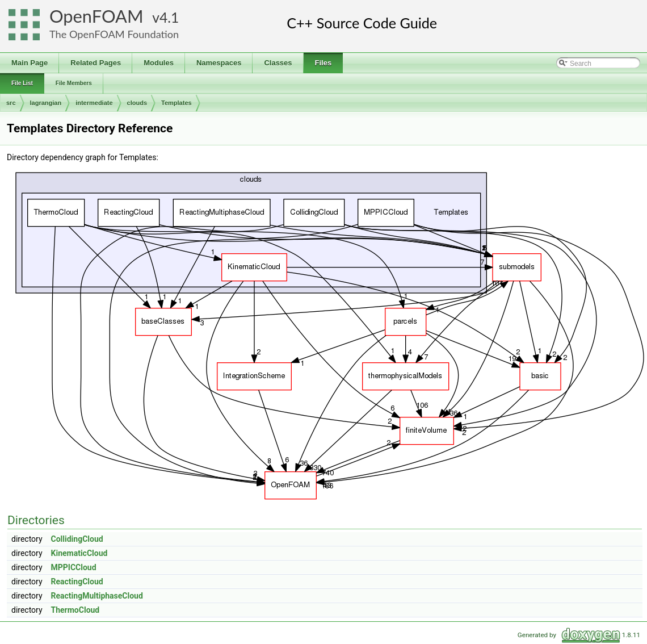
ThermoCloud (75, 610)
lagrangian (46, 103)
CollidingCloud (77, 539)
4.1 (169, 17)
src (11, 103)
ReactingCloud (77, 582)
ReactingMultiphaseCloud (97, 596)
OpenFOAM (96, 16)
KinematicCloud (79, 553)
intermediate (94, 103)
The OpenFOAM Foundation (114, 34)
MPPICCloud (74, 567)
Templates (177, 103)
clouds (137, 103)
